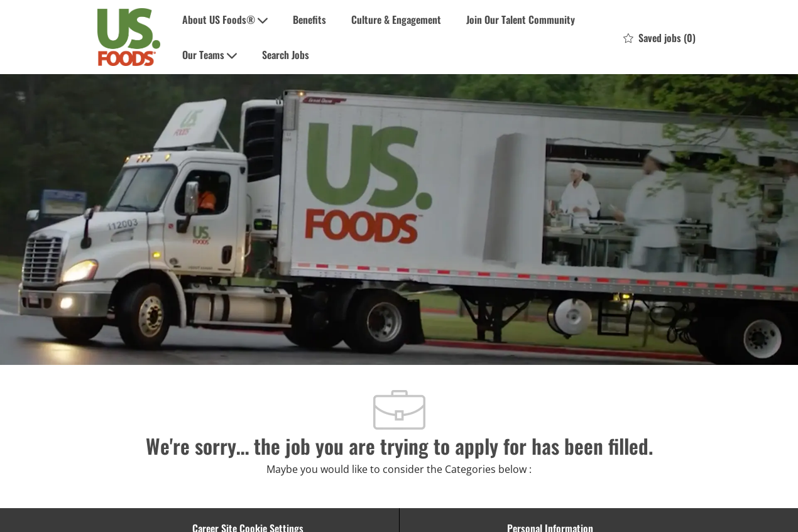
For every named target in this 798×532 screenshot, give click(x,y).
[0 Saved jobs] (659, 37)
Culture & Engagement (396, 19)
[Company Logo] (129, 37)
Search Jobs (286, 55)
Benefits (309, 19)
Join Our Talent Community (521, 19)
